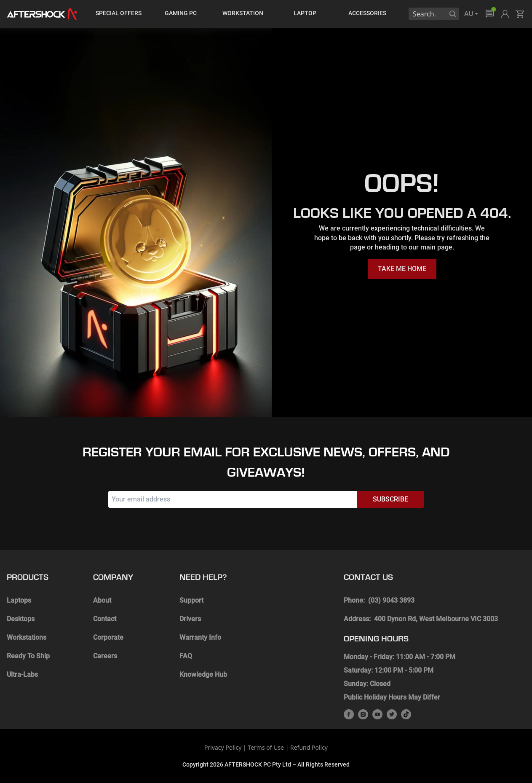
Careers (105, 656)
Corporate (108, 637)
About (102, 600)
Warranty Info (200, 637)
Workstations (27, 637)
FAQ (186, 656)
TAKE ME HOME (402, 269)
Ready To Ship (28, 656)
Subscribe (390, 499)
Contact (105, 619)
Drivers (190, 619)
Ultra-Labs (22, 674)
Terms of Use (266, 747)
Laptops (19, 600)
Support (191, 600)
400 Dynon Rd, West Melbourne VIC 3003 (436, 619)
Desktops (21, 619)
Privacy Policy (223, 747)
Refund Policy (309, 747)
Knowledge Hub (203, 674)
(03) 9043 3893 (391, 600)
